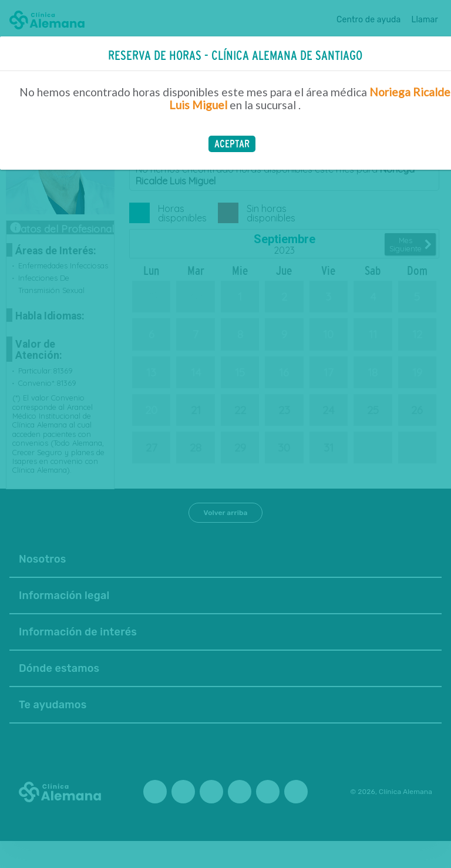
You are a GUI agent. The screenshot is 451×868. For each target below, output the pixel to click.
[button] (232, 144)
